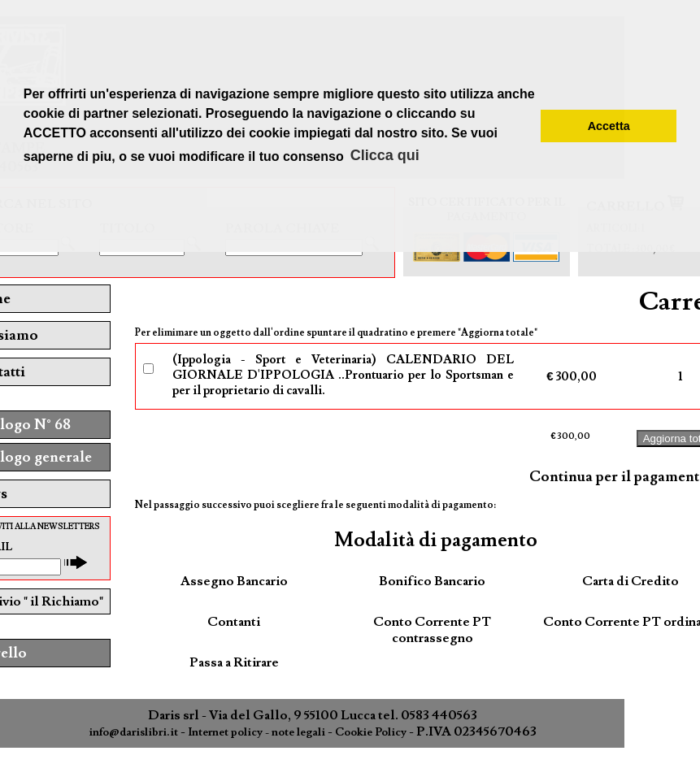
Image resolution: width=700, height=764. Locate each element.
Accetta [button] (609, 126)
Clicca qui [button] (385, 155)
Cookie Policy (371, 732)
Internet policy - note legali (257, 732)
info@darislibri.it (133, 732)
